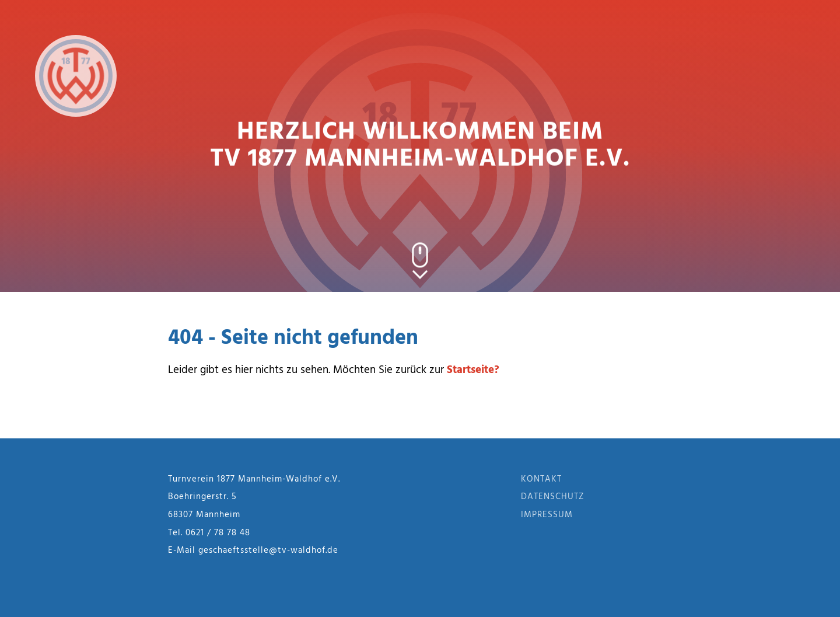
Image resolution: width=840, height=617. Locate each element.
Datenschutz (553, 497)
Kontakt (541, 479)
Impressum (547, 515)
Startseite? (473, 370)
